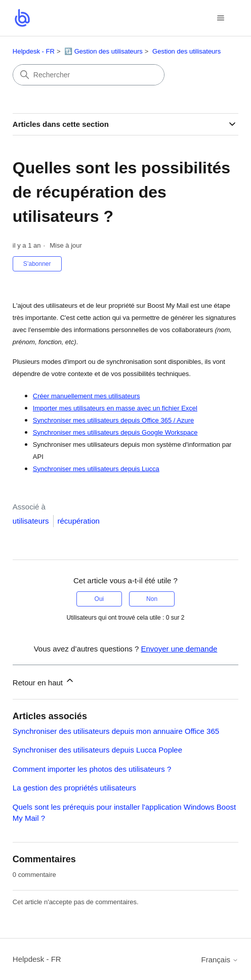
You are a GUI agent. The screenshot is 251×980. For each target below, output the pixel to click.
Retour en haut (44, 681)
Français (220, 960)
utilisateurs (31, 521)
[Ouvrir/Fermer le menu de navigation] (220, 18)
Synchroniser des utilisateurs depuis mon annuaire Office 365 (116, 731)
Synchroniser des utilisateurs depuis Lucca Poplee (97, 750)
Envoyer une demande (179, 649)
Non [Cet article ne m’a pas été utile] (152, 599)
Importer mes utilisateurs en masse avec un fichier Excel (115, 408)
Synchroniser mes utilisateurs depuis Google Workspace (115, 432)
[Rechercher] (89, 75)
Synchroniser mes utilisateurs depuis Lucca (96, 469)
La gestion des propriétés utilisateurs (74, 788)
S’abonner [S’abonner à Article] (37, 264)
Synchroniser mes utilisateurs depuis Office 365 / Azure (113, 420)
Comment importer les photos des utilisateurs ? (92, 769)
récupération (79, 521)
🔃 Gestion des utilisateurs (103, 51)
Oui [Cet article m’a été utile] (99, 599)
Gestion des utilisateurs (186, 51)
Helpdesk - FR (34, 51)
